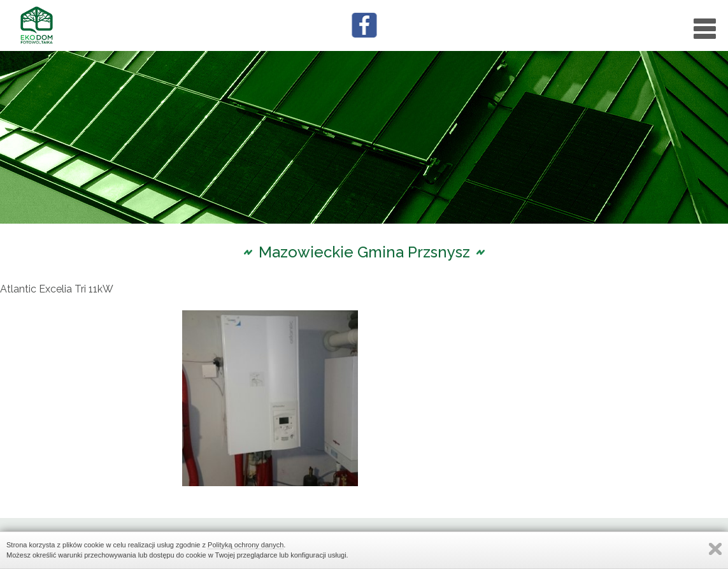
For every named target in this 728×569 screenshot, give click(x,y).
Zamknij (715, 549)
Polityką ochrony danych (246, 545)
